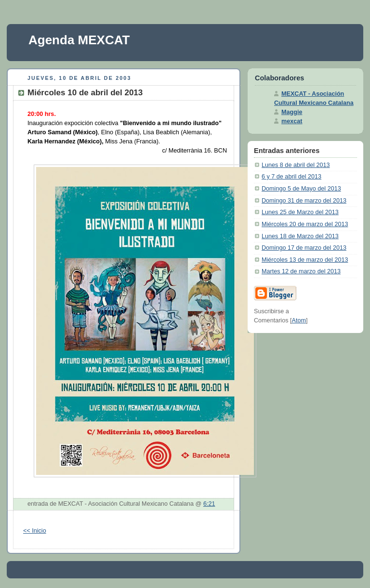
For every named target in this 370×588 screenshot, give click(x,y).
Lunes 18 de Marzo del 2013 (300, 236)
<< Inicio (35, 531)
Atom (299, 320)
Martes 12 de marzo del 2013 (301, 271)
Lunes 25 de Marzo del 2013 (300, 212)
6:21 (209, 504)
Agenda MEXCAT (79, 40)
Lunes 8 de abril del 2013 (296, 165)
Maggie (292, 112)
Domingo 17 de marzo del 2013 (304, 248)
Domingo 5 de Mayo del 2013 (301, 189)
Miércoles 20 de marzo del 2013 (305, 224)
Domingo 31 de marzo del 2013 (304, 201)
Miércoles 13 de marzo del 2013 (305, 260)
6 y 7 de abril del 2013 (291, 177)
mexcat (292, 121)
